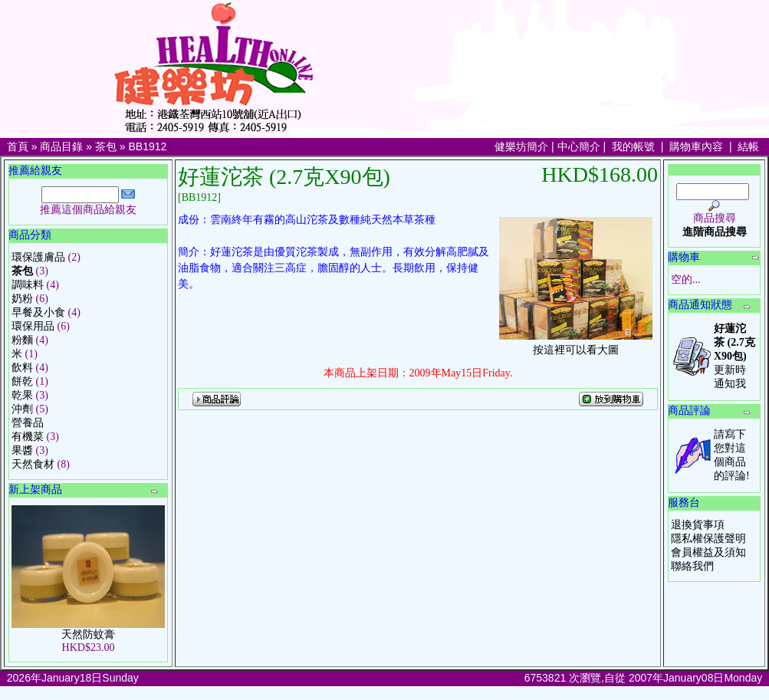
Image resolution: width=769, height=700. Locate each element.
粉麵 (22, 340)
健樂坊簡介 (521, 146)
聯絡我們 (692, 566)
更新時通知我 (734, 356)
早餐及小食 (38, 312)
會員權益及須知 (708, 552)
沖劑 (22, 409)
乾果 (22, 395)
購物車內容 (696, 146)
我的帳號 (633, 146)
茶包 (106, 146)
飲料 (22, 368)
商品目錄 (61, 146)
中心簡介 (579, 146)
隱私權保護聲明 (708, 539)
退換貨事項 (698, 525)
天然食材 (33, 464)
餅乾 (22, 381)
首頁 (18, 146)
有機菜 (28, 437)
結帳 (748, 146)
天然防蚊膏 (88, 634)
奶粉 (22, 299)
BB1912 (148, 146)
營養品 (28, 423)
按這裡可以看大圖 (576, 345)
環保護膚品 (38, 257)
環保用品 (33, 326)
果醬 (22, 450)
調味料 (28, 285)
